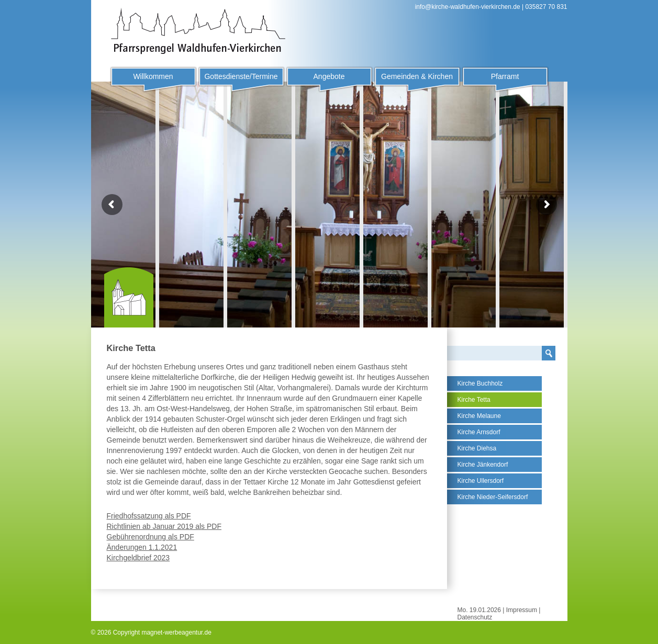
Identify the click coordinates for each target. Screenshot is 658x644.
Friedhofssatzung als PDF (149, 516)
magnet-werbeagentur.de (176, 632)
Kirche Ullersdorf (481, 481)
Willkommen (153, 76)
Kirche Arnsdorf (479, 432)
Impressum (522, 610)
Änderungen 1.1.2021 (142, 547)
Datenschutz (475, 617)
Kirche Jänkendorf (483, 465)
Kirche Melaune (479, 416)
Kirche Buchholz (480, 383)
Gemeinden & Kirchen (417, 76)
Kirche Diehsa (477, 448)
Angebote (329, 76)
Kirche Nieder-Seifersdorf (493, 497)
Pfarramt (505, 76)
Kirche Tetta (474, 400)
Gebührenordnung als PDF (150, 537)
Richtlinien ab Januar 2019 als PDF (164, 526)
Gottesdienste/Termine (241, 76)
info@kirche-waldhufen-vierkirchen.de (468, 7)
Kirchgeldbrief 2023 (138, 558)
